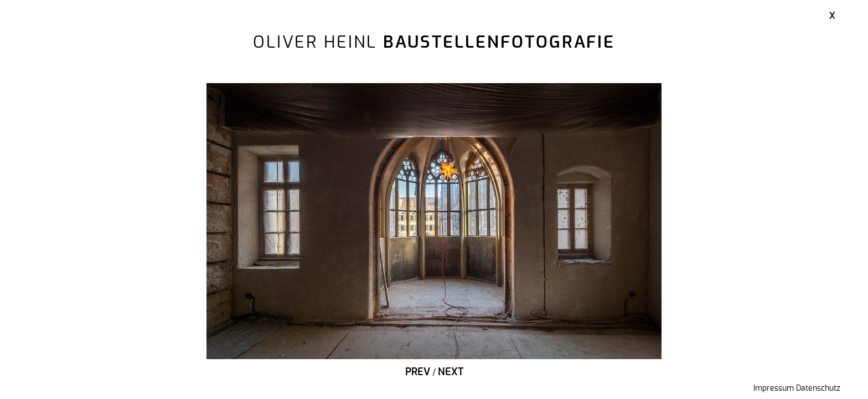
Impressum (774, 388)
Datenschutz (818, 388)
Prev (418, 372)
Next (451, 372)
